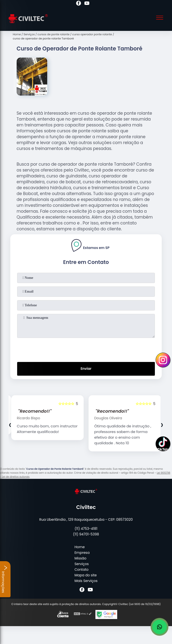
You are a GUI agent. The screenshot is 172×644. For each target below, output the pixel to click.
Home (80, 547)
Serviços (81, 564)
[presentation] (86, 349)
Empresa (82, 553)
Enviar (86, 369)
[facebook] (79, 4)
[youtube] (87, 4)
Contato (81, 570)
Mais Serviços (86, 581)
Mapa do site (86, 575)
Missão (80, 558)
